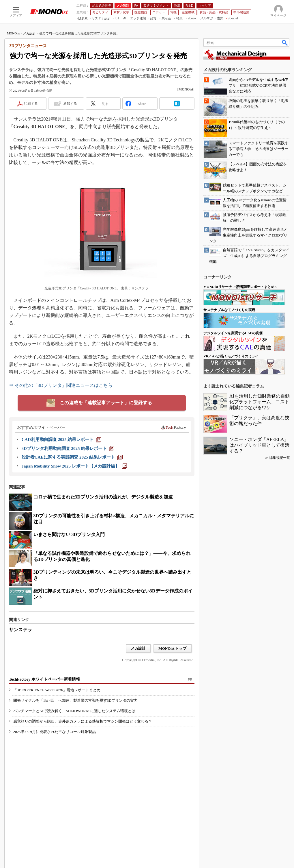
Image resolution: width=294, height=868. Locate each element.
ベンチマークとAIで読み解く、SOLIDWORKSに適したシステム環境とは (74, 711)
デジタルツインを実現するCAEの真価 (233, 333)
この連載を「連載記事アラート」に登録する (106, 403)
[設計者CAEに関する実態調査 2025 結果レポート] (72, 457)
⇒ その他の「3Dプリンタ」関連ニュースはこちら (61, 385)
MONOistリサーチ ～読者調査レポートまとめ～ (241, 287)
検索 (285, 43)
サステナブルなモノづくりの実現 (229, 310)
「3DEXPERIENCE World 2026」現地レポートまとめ (57, 690)
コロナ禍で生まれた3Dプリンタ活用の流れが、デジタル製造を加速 (103, 497)
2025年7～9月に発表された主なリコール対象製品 (55, 732)
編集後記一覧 (280, 458)
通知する (70, 104)
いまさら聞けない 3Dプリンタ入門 (69, 534)
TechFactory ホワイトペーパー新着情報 (44, 679)
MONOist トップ (172, 648)
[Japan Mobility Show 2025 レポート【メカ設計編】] (74, 466)
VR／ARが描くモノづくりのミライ (231, 356)
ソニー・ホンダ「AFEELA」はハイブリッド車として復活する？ (259, 445)
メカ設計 (29, 33)
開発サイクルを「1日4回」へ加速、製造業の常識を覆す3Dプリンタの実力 (76, 700)
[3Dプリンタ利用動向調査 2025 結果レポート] (68, 448)
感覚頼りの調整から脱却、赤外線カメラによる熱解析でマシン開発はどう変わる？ (83, 721)
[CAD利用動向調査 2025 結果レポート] (61, 439)
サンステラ (20, 630)
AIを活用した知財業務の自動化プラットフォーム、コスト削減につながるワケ (260, 402)
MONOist (14, 33)
